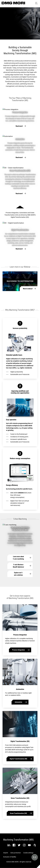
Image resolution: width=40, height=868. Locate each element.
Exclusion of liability (10, 857)
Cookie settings (28, 853)
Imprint (6, 853)
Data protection (16, 853)
